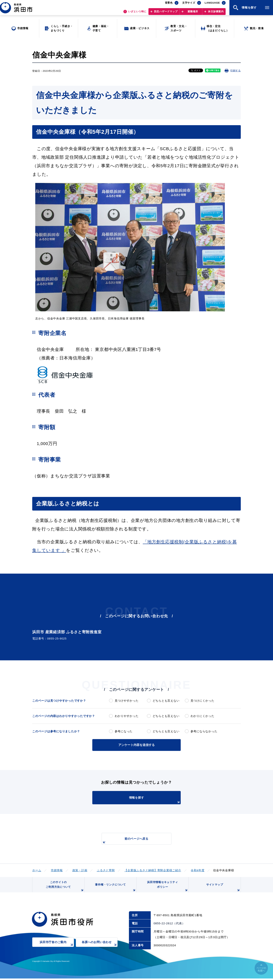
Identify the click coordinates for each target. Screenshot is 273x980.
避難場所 (193, 13)
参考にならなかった (204, 731)
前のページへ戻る (132, 840)
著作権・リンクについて (115, 889)
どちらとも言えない (166, 701)
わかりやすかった (127, 716)
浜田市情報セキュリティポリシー (167, 887)
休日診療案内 (216, 13)
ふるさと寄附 (106, 870)
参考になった (124, 731)
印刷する (236, 71)
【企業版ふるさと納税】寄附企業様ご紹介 (153, 870)
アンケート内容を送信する (136, 745)
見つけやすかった (127, 701)
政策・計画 (80, 870)
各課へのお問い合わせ (100, 946)
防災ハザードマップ (166, 13)
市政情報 (57, 870)
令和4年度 (198, 870)
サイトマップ (223, 889)
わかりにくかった (202, 716)
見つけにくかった (202, 701)
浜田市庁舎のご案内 (57, 946)
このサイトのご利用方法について (65, 887)
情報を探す (146, 800)
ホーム (37, 870)
